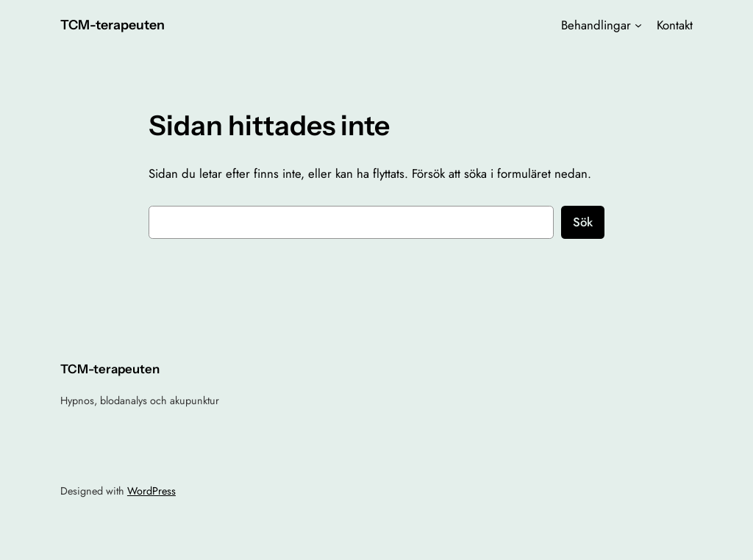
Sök (583, 222)
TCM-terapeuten (113, 25)
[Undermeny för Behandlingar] (638, 25)
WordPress (151, 491)
